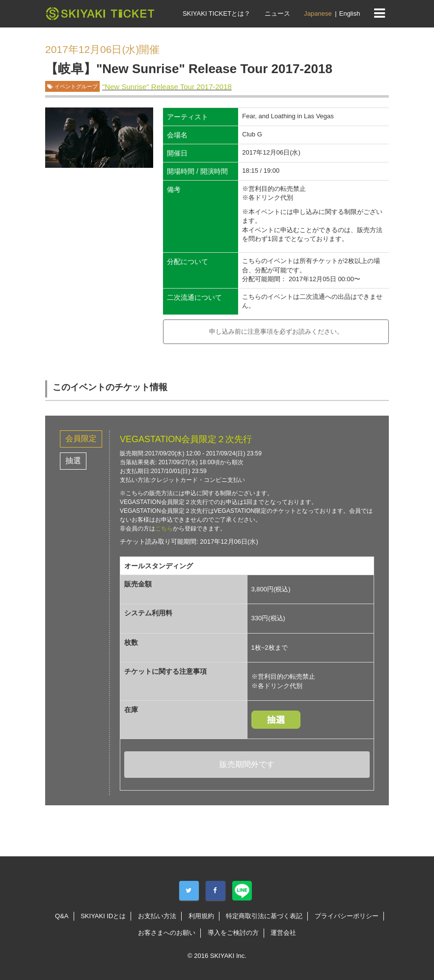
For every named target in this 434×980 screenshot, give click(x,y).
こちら (164, 529)
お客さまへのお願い (167, 933)
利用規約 (201, 916)
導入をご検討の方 (233, 933)
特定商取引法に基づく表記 (264, 916)
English (350, 13)
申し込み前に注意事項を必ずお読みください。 (276, 331)
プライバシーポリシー (347, 916)
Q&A (62, 916)
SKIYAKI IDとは (103, 916)
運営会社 (283, 933)
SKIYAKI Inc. (228, 956)
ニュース (277, 13)
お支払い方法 (157, 916)
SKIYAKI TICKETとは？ (217, 13)
